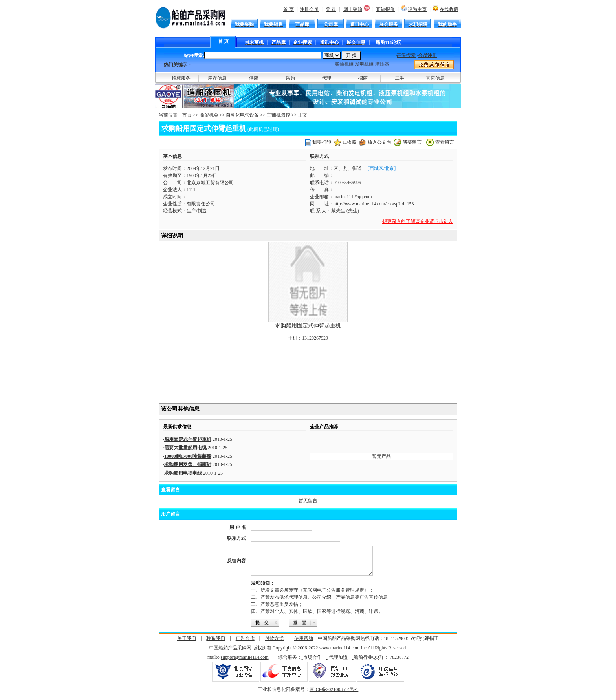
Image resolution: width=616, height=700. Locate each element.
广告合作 (245, 644)
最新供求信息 (177, 427)
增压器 (384, 64)
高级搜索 (406, 55)
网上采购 (353, 9)
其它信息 (435, 78)
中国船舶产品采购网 (230, 654)
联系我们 (216, 644)
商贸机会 (209, 115)
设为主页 (417, 9)
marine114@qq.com (353, 197)
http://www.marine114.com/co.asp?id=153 (374, 204)
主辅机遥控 (279, 115)
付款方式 (274, 644)
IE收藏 (349, 142)
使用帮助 (304, 644)
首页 (187, 115)
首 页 (289, 9)
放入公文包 (379, 142)
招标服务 (181, 78)
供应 (254, 78)
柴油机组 (346, 64)
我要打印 (322, 142)
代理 (326, 78)
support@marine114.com (245, 663)
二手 (400, 78)
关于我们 (187, 644)
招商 (363, 78)
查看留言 (445, 142)
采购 (290, 78)
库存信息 (217, 78)
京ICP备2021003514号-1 (334, 695)
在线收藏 (449, 9)
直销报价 (385, 9)
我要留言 (412, 142)
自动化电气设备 (242, 115)
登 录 (331, 9)
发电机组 (367, 64)
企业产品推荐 (324, 427)
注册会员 (309, 9)
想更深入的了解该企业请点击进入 (418, 221)
